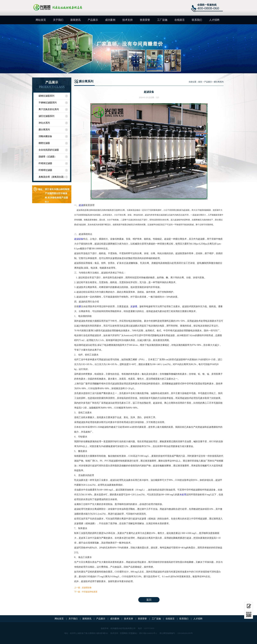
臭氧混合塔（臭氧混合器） (52, 177)
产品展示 (93, 20)
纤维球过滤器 (45, 170)
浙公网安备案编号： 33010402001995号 (176, 633)
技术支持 (128, 20)
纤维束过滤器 (45, 163)
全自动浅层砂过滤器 (49, 150)
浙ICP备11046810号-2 (148, 633)
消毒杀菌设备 (45, 136)
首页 (200, 82)
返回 (149, 600)
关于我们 (58, 20)
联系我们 (197, 20)
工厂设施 (162, 20)
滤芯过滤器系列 (46, 116)
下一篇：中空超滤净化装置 (86, 592)
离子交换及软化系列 (49, 109)
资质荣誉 (145, 20)
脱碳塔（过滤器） (48, 157)
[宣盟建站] (133, 633)
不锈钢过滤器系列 (48, 103)
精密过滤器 (44, 143)
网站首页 (41, 20)
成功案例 (110, 20)
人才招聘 (214, 20)
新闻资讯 (75, 20)
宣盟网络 (124, 633)
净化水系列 (44, 123)
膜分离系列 (44, 130)
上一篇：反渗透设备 (83, 588)
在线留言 (180, 20)
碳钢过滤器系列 (46, 96)
